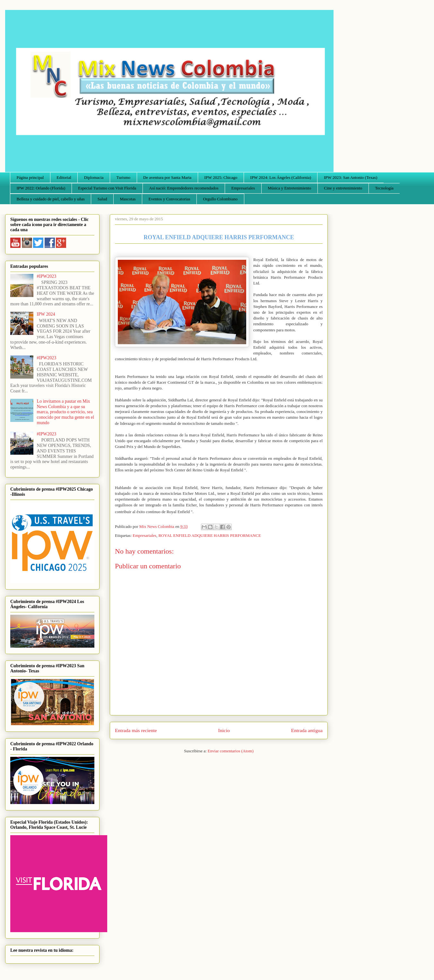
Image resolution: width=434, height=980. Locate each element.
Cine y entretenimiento (343, 188)
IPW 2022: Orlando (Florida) (41, 188)
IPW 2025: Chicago (221, 177)
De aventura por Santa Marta (167, 177)
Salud (102, 199)
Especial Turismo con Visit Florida (107, 188)
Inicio (224, 730)
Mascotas (128, 199)
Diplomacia (94, 177)
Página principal (30, 177)
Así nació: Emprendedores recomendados (184, 188)
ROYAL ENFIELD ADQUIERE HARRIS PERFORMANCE (209, 535)
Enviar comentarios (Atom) (231, 751)
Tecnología (384, 188)
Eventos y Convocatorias (169, 199)
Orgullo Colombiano (220, 199)
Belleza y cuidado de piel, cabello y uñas (51, 199)
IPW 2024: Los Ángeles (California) (281, 177)
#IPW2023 (47, 276)
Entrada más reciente (136, 730)
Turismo (124, 177)
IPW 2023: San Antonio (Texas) (351, 177)
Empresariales (243, 188)
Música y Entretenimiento (289, 188)
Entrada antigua (307, 730)
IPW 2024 (46, 314)
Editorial (64, 177)
